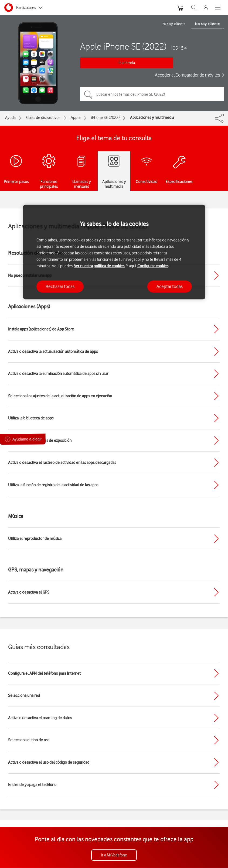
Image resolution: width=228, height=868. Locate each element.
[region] (114, 252)
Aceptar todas (170, 286)
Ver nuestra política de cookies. (100, 266)
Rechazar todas (60, 286)
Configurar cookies (153, 266)
